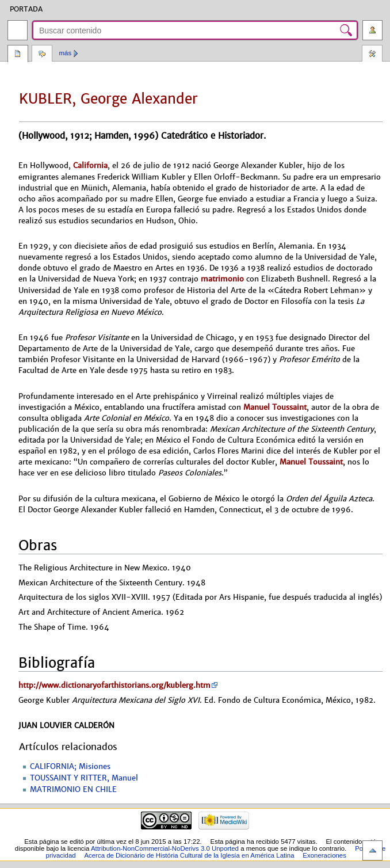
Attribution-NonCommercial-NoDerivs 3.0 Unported (165, 848)
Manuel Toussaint (275, 407)
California (90, 165)
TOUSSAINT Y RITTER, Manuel (84, 778)
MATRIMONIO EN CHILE (73, 790)
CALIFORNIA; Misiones (70, 767)
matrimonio (222, 279)
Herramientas (372, 55)
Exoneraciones (324, 855)
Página (18, 55)
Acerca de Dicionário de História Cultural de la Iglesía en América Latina (189, 855)
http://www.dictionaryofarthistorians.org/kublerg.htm (114, 685)
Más (66, 53)
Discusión (42, 55)
